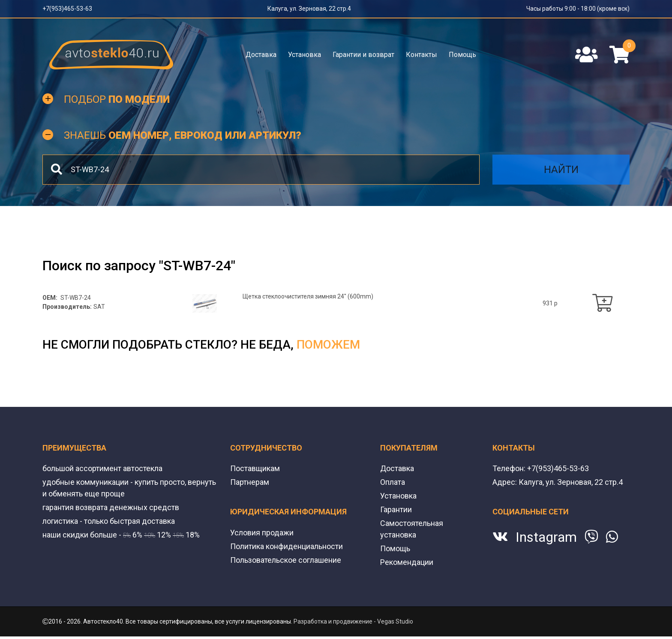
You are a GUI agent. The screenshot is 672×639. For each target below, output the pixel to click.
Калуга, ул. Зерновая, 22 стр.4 (309, 9)
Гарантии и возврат (363, 55)
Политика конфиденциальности (286, 546)
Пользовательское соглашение (286, 560)
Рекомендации (407, 562)
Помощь (462, 55)
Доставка (261, 55)
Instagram (546, 537)
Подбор (117, 99)
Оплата (393, 482)
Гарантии (396, 509)
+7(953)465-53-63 (67, 9)
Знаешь (183, 135)
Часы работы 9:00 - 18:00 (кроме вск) (578, 9)
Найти (561, 170)
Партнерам (250, 482)
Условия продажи (262, 533)
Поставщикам (255, 468)
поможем (328, 345)
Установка (304, 55)
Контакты (421, 55)
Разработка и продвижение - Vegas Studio (353, 621)
